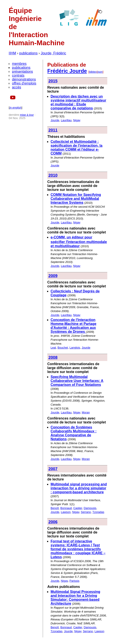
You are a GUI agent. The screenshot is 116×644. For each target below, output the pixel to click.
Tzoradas (98, 512)
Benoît (55, 508)
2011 (53, 130)
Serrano (86, 512)
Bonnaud (66, 508)
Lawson (66, 512)
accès (17, 87)
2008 (53, 357)
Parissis (75, 581)
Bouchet (63, 348)
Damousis (90, 508)
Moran (86, 412)
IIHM (12, 53)
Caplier (78, 508)
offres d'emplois (24, 83)
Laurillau (66, 120)
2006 (53, 522)
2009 (53, 276)
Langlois (75, 348)
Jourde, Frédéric (54, 53)
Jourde (55, 120)
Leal (53, 348)
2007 (53, 469)
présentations (22, 72)
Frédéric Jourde (67, 71)
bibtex (93, 72)
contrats (18, 75)
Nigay (77, 120)
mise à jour (27, 115)
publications (28, 53)
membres (19, 64)
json (100, 72)
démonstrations (24, 79)
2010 (53, 175)
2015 (53, 81)
